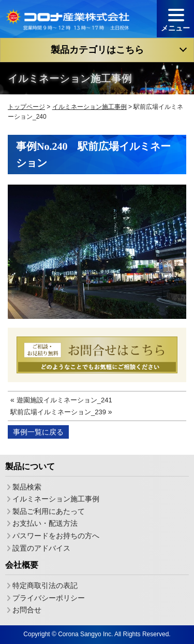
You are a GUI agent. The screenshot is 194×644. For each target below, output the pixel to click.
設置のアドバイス (41, 548)
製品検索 (27, 486)
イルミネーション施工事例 (56, 499)
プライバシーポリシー (49, 597)
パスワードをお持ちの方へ (56, 536)
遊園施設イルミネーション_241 (64, 400)
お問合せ (27, 610)
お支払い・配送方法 (45, 523)
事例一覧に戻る (38, 432)
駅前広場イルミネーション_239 (58, 412)
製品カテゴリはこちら (97, 50)
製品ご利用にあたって (49, 511)
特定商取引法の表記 (45, 585)
